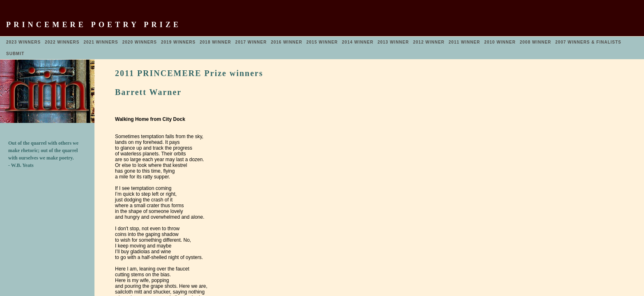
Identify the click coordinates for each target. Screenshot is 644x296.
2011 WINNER (464, 42)
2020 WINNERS (140, 42)
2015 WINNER (322, 42)
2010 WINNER (500, 42)
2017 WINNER (251, 42)
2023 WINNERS (23, 42)
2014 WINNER (358, 42)
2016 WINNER (286, 42)
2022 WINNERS (62, 42)
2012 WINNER (429, 42)
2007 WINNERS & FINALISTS (588, 42)
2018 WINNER (215, 42)
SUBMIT (15, 54)
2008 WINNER (535, 42)
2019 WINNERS (178, 42)
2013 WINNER (393, 42)
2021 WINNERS (101, 42)
